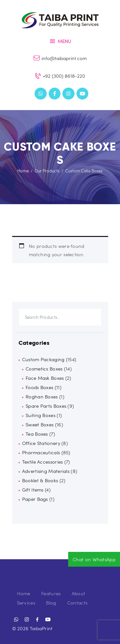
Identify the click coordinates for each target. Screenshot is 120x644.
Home (23, 171)
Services (26, 603)
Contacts (77, 603)
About (79, 593)
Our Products (47, 171)
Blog (51, 603)
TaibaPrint (41, 628)
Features (51, 593)
